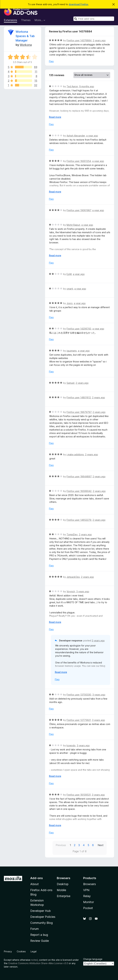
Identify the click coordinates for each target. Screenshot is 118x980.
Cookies (21, 951)
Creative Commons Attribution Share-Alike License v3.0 (38, 963)
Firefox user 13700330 (79, 695)
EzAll (69, 274)
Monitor (89, 902)
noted (34, 960)
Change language (93, 959)
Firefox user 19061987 (79, 210)
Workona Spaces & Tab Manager (25, 36)
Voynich (71, 591)
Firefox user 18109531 (79, 795)
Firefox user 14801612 (79, 397)
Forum (35, 929)
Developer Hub (40, 911)
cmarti (70, 289)
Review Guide (40, 941)
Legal (34, 951)
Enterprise (64, 896)
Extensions (10, 20)
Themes (26, 20)
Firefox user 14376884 (79, 40)
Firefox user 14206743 (79, 329)
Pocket (88, 908)
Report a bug (39, 935)
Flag (51, 61)
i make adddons (75, 454)
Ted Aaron (72, 86)
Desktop (63, 884)
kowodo (71, 745)
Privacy (8, 951)
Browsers (90, 884)
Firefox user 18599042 (79, 491)
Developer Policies (43, 917)
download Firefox (78, 4)
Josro (70, 303)
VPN (86, 890)
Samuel (70, 383)
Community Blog (42, 923)
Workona (26, 45)
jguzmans (72, 351)
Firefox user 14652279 (79, 520)
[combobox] (94, 19)
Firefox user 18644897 (79, 476)
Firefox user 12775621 (79, 720)
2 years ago (99, 40)
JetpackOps (73, 577)
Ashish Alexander (76, 136)
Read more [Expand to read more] (55, 117)
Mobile (61, 890)
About (35, 884)
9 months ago (87, 86)
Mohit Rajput (73, 225)
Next (101, 845)
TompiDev (72, 534)
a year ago (92, 136)
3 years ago (83, 591)
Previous (61, 845)
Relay (87, 896)
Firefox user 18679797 (79, 412)
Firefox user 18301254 (79, 161)
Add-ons (37, 878)
